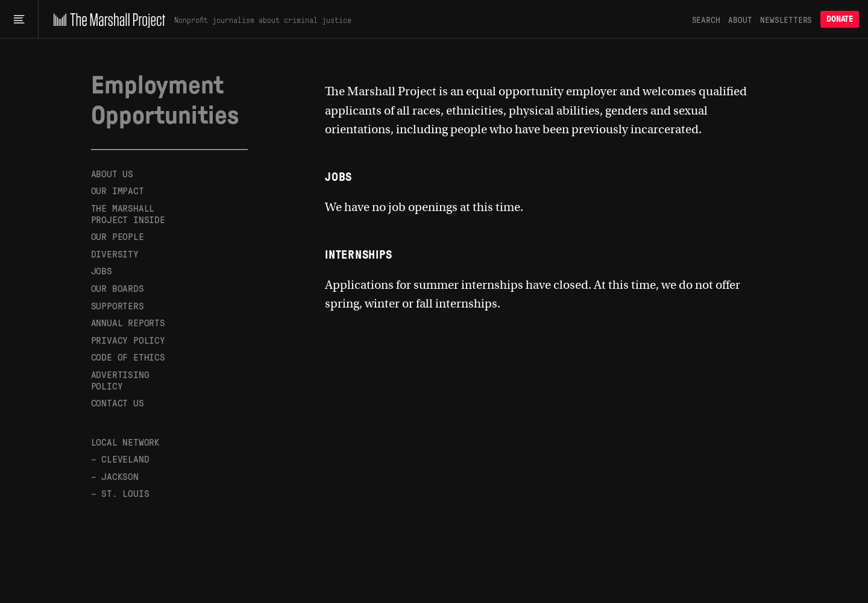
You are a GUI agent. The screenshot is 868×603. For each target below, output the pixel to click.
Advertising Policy (120, 380)
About (740, 19)
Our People (118, 236)
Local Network (125, 442)
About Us (112, 174)
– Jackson (115, 476)
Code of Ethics (128, 357)
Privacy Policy (128, 340)
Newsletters (786, 19)
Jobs (102, 270)
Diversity (115, 254)
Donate (840, 19)
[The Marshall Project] (106, 19)
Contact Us (118, 403)
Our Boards (118, 288)
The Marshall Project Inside (128, 213)
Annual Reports (128, 322)
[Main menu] (19, 19)
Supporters (118, 305)
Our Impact (118, 190)
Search (706, 19)
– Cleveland (120, 459)
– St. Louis (120, 493)
